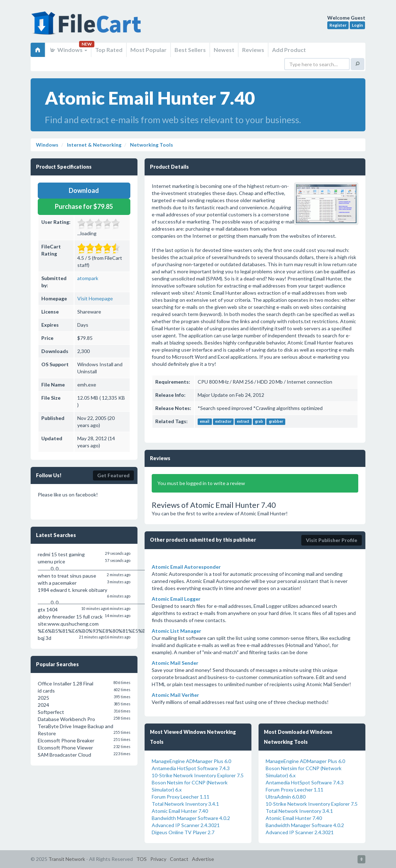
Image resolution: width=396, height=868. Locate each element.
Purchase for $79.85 (84, 206)
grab (259, 422)
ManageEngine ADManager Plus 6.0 (191, 761)
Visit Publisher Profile (332, 540)
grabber (276, 422)
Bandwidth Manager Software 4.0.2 (191, 818)
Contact (179, 859)
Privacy (158, 859)
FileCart (88, 27)
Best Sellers (190, 50)
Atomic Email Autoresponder (186, 567)
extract (243, 422)
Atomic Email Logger (176, 599)
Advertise (203, 859)
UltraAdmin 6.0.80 (286, 797)
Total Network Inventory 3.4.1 (185, 804)
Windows (68, 50)
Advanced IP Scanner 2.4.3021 (186, 825)
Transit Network (67, 859)
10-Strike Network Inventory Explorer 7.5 (198, 775)
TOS (142, 859)
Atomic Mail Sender (175, 663)
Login (357, 25)
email (205, 422)
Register (338, 25)
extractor (223, 422)
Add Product (289, 50)
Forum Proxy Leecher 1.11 (181, 797)
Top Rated (109, 50)
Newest (224, 50)
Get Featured (113, 475)
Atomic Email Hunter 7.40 (180, 811)
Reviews (253, 50)
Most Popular (148, 50)
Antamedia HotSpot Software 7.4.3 (191, 768)
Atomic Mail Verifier (175, 695)
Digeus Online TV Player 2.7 (183, 832)
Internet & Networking (94, 145)
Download (84, 190)
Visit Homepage (95, 298)
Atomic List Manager (176, 631)
